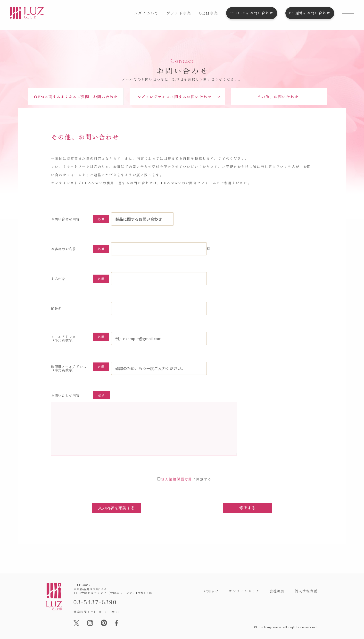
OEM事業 (209, 13)
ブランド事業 (179, 13)
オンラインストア (244, 591)
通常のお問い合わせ (313, 13)
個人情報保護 (306, 591)
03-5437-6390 (95, 602)
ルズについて (146, 13)
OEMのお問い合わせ (255, 13)
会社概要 (277, 591)
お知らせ (211, 591)
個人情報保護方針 (177, 479)
